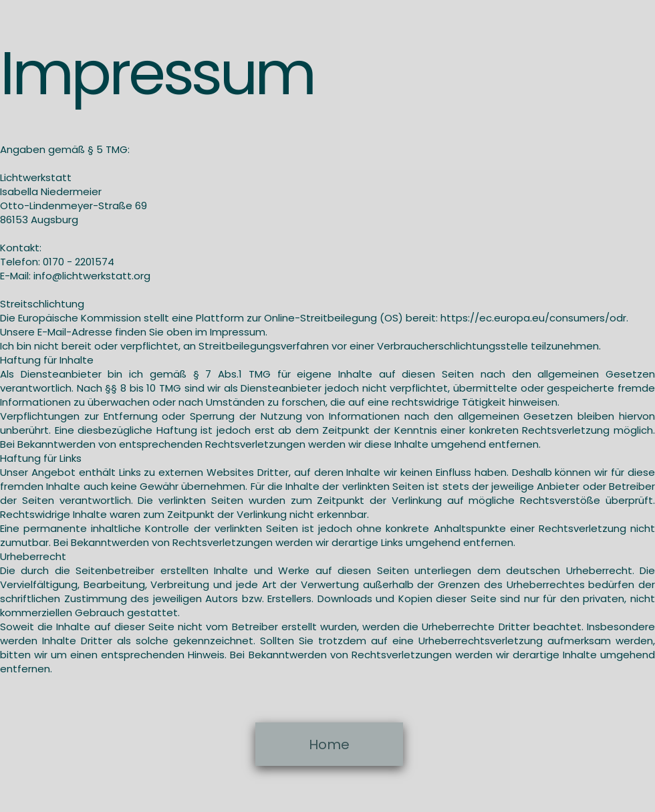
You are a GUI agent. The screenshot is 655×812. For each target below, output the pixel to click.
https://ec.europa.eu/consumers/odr (533, 318)
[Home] (329, 744)
